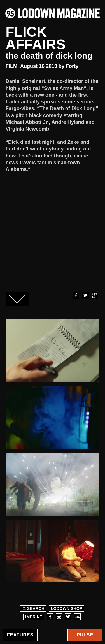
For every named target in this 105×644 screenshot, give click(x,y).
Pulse (85, 635)
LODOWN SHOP (66, 608)
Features (20, 635)
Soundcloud (77, 617)
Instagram (59, 617)
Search (33, 608)
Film (11, 66)
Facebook (76, 295)
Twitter (85, 295)
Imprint (34, 617)
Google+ (95, 295)
